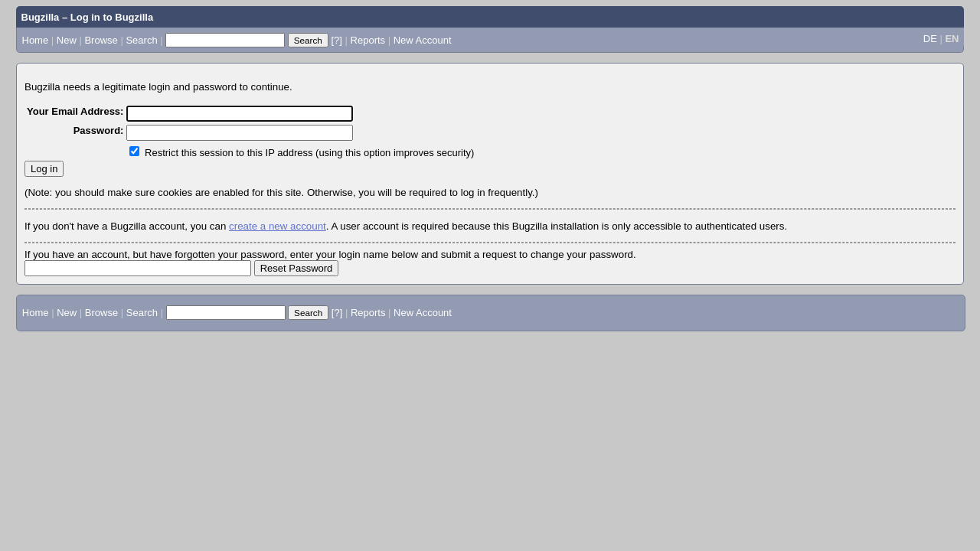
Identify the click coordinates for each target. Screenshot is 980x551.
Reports (368, 40)
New (67, 40)
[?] (336, 40)
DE (930, 39)
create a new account (278, 226)
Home (36, 40)
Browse (101, 40)
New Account (423, 40)
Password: (99, 130)
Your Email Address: (75, 111)
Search (141, 40)
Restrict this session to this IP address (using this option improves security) (309, 153)
